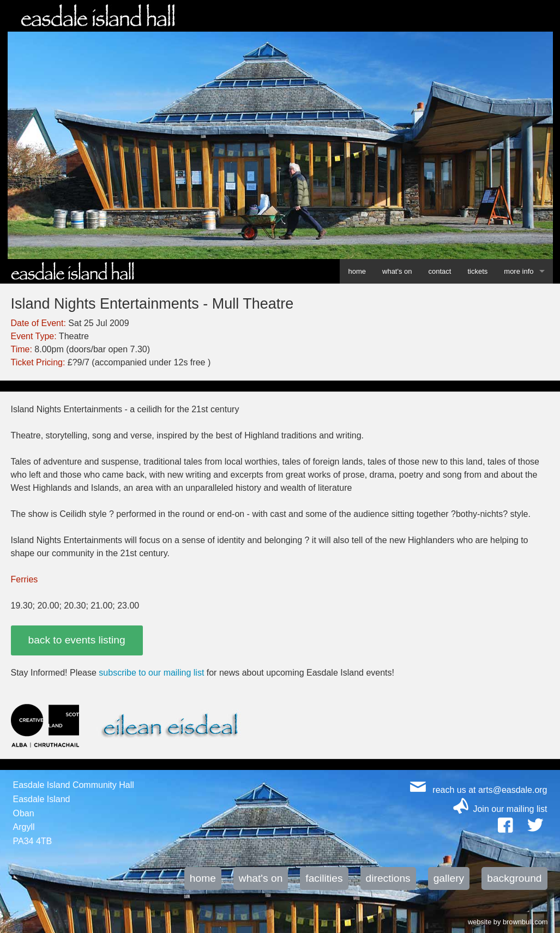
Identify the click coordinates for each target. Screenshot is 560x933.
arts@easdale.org (513, 790)
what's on (397, 271)
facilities (324, 878)
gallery (449, 878)
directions (388, 878)
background (514, 878)
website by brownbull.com (508, 921)
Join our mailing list (510, 809)
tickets (477, 271)
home (357, 271)
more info (519, 271)
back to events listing (77, 640)
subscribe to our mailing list (151, 673)
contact (440, 271)
